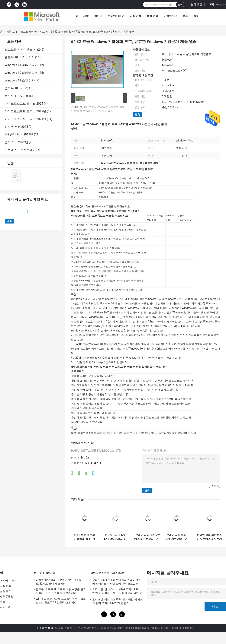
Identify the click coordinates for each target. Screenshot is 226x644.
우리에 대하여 (116, 16)
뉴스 (185, 16)
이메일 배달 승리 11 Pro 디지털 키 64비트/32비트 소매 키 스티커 (59, 582)
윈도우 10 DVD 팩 (16, 88)
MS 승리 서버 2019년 (19, 134)
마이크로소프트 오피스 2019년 (25, 111)
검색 (180, 5)
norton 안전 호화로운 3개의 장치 (177, 433)
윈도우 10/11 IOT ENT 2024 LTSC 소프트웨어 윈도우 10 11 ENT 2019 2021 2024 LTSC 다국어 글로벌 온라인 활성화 (115, 537)
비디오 (98, 16)
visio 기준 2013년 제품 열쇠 (140, 433)
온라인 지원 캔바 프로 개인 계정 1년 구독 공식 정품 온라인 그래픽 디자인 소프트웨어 (176, 537)
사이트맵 (5, 607)
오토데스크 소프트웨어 (20, 150)
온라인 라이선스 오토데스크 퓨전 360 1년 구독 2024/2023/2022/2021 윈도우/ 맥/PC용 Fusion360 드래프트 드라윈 (148, 537)
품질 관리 (152, 16)
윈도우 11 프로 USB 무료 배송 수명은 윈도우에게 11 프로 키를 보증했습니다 (61, 591)
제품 (86, 16)
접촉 (137, 114)
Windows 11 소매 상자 (20, 80)
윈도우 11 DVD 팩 (16, 96)
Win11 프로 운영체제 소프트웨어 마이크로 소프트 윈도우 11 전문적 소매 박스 (61, 601)
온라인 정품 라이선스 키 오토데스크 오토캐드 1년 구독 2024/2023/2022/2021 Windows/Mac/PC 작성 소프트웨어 (209, 537)
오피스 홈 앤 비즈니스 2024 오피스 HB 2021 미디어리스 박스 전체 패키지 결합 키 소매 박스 (117, 592)
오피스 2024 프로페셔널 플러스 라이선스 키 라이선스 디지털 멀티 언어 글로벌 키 (117, 582)
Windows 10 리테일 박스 (21, 73)
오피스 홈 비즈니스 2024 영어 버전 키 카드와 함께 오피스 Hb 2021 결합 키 (118, 601)
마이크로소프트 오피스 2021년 (25, 119)
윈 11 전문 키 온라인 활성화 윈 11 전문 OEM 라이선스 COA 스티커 (84, 537)
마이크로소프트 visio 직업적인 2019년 (100, 433)
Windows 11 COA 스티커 (21, 65)
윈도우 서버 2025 (16, 127)
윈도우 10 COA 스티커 (20, 57)
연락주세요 (170, 16)
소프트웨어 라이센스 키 (34, 32)
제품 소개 (12, 32)
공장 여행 (136, 16)
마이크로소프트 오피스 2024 (24, 104)
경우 (196, 16)
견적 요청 (196, 4)
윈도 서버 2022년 (16, 142)
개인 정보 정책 (44, 628)
